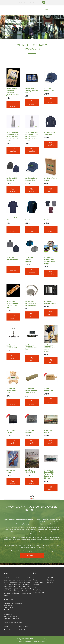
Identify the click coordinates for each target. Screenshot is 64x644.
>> (34, 498)
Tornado (36, 580)
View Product (32, 555)
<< (30, 498)
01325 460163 (8, 614)
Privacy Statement (38, 592)
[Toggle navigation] (47, 10)
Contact (22, 3)
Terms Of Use (37, 590)
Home (35, 578)
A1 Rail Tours (51, 578)
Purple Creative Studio (39, 641)
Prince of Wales (38, 582)
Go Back (34, 3)
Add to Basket (13, 104)
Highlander (36, 584)
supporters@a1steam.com (12, 619)
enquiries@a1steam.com (11, 616)
